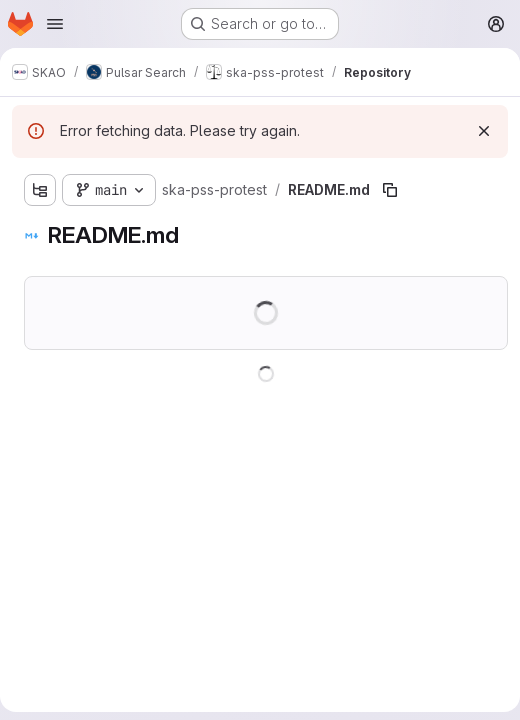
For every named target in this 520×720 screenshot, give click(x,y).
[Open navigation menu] (55, 24)
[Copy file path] (390, 190)
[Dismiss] (484, 131)
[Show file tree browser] (40, 190)
